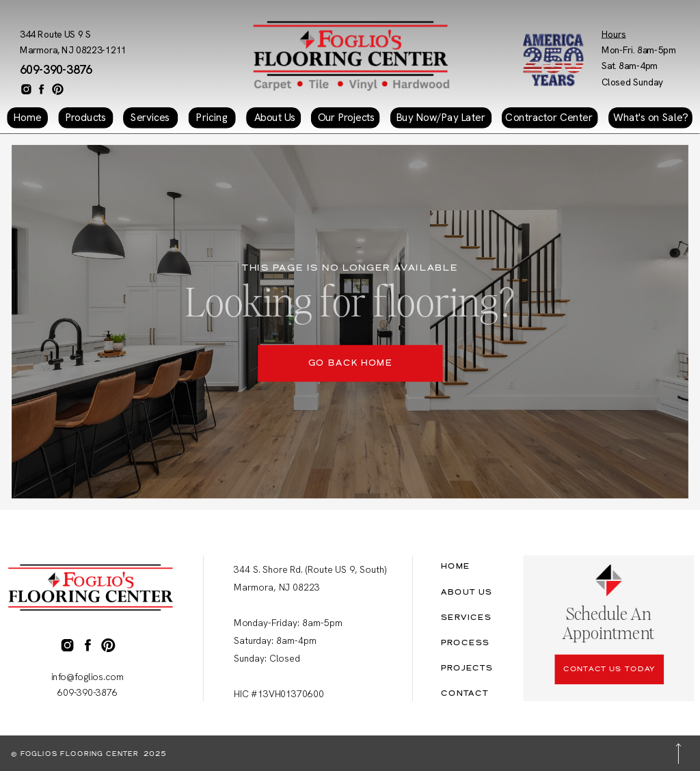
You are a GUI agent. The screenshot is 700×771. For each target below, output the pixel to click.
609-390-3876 (56, 70)
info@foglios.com (88, 677)
